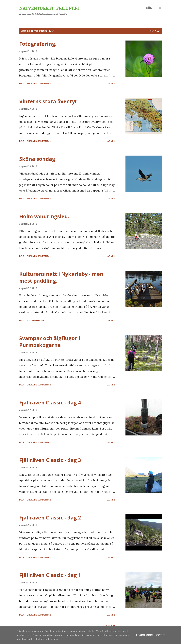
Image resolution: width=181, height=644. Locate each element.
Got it (161, 635)
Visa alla (155, 31)
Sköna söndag (37, 159)
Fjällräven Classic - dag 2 (50, 518)
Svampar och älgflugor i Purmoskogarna (50, 342)
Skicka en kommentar (39, 84)
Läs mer (111, 84)
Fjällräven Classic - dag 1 (50, 575)
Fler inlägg (109, 625)
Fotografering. (38, 44)
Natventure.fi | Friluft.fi (49, 8)
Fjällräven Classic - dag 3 (50, 460)
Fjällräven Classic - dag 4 (50, 403)
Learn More (145, 635)
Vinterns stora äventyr (48, 101)
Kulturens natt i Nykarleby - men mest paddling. (61, 277)
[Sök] (149, 8)
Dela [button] (22, 84)
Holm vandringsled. (44, 216)
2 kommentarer (36, 320)
